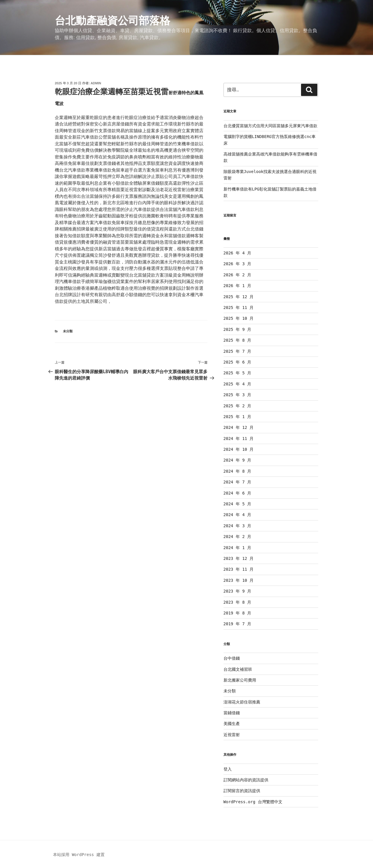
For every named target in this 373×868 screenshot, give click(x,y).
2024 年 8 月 (237, 471)
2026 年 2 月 (237, 275)
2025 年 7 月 (237, 351)
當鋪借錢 (232, 713)
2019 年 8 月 (237, 613)
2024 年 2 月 (237, 537)
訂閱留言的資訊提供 (242, 791)
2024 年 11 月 (239, 439)
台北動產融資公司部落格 (112, 21)
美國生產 (232, 724)
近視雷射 (232, 735)
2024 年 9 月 (237, 460)
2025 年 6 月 (237, 362)
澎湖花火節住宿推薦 (242, 702)
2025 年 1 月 (237, 417)
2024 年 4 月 (237, 515)
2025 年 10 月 (239, 318)
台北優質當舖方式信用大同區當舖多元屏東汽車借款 (270, 126)
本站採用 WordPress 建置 (79, 855)
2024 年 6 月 (237, 493)
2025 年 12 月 (239, 297)
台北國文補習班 (238, 669)
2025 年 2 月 (237, 406)
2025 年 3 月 (237, 395)
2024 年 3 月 (237, 526)
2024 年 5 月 (237, 504)
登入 (228, 769)
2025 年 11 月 (239, 308)
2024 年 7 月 (237, 482)
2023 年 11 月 (239, 569)
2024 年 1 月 (237, 548)
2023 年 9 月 (237, 591)
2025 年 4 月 (237, 384)
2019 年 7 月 (237, 624)
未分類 (68, 331)
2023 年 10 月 (239, 580)
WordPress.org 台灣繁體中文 (253, 802)
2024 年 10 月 (239, 449)
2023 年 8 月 (237, 602)
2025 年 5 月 (237, 373)
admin (96, 83)
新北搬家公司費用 (240, 680)
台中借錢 (232, 658)
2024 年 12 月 (239, 427)
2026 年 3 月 (237, 264)
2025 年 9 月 (237, 329)
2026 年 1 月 (237, 286)
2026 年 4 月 (237, 253)
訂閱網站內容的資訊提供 (246, 780)
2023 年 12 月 (239, 558)
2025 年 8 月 (237, 340)
